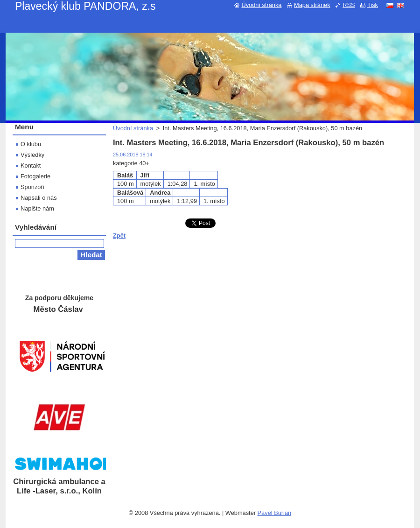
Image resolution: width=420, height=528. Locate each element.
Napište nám (37, 208)
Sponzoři (32, 187)
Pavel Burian (275, 513)
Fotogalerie (35, 176)
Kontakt (31, 165)
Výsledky (32, 155)
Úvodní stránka (133, 128)
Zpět (119, 236)
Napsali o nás (39, 198)
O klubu (31, 144)
